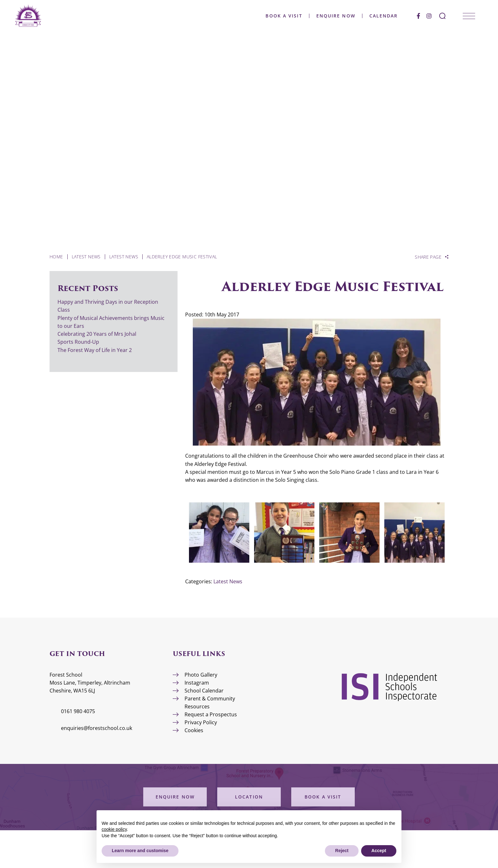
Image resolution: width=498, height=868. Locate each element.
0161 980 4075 (78, 711)
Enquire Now (335, 16)
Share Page (428, 257)
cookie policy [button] (114, 829)
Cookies (194, 730)
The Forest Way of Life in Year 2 (95, 350)
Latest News (228, 581)
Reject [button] (342, 851)
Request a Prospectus (211, 714)
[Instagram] (428, 16)
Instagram (197, 683)
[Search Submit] (442, 16)
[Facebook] (418, 16)
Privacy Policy (201, 722)
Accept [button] (379, 851)
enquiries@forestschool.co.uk (97, 728)
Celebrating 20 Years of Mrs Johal (97, 334)
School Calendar (204, 691)
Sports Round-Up (78, 342)
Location (249, 797)
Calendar (383, 16)
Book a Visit (283, 16)
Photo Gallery (201, 675)
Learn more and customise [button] (140, 851)
